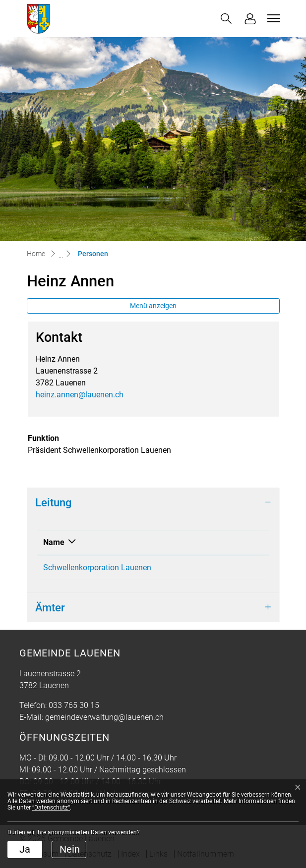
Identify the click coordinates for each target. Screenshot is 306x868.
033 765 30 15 (74, 705)
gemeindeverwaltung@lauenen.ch (104, 717)
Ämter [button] (50, 607)
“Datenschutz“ (51, 808)
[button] (226, 19)
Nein (70, 849)
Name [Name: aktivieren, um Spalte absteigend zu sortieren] (54, 542)
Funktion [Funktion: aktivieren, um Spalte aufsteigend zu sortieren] (227, 542)
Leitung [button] (53, 502)
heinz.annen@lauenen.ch (80, 395)
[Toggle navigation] (272, 18)
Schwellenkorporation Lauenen (97, 568)
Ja (25, 849)
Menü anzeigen (153, 306)
